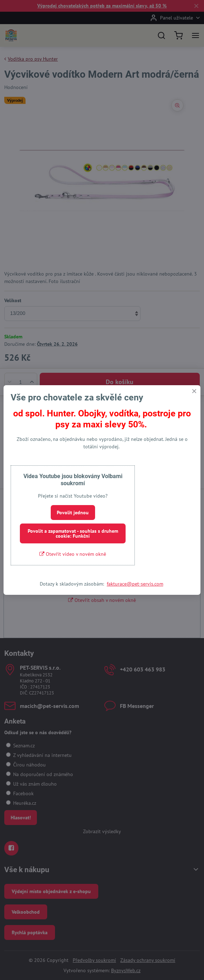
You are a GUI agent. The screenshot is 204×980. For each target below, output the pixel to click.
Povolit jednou (73, 513)
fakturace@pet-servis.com (135, 584)
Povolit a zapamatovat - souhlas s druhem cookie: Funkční (73, 533)
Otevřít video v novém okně (73, 554)
